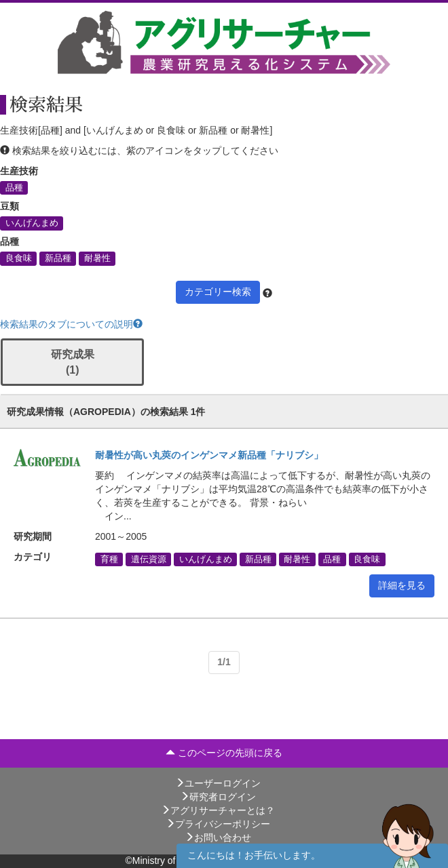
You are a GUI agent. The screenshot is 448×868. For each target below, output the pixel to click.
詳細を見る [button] (402, 585)
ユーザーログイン (218, 783)
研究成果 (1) (73, 362)
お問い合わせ (218, 837)
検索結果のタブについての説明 (71, 324)
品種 (14, 188)
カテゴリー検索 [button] (218, 292)
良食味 (19, 258)
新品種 (58, 258)
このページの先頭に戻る (224, 753)
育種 (109, 559)
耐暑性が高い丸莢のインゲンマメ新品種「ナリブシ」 (209, 455)
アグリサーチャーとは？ (218, 810)
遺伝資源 (149, 559)
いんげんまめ (32, 223)
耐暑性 (97, 258)
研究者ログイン (218, 797)
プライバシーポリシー (218, 824)
